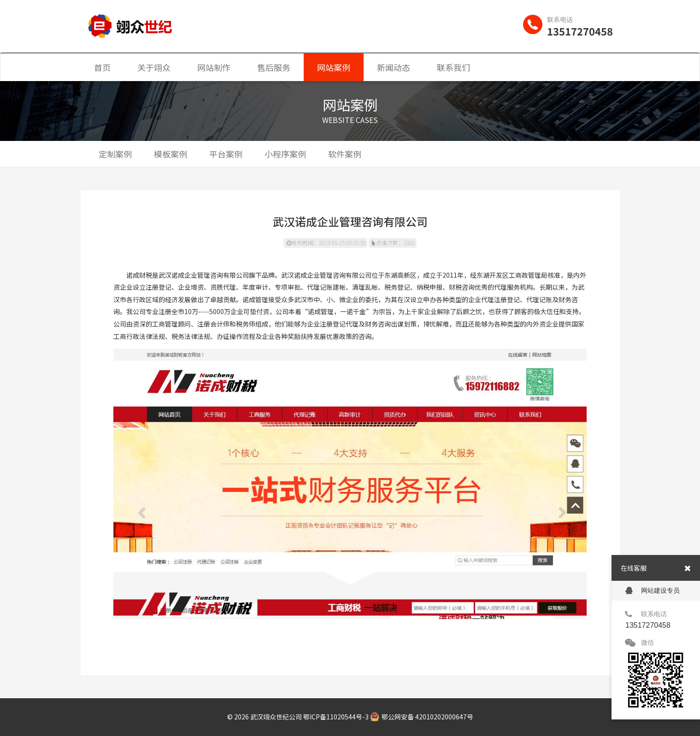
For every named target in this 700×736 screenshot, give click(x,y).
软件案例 (345, 154)
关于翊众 (154, 67)
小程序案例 (285, 154)
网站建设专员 (653, 591)
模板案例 (171, 154)
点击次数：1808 (393, 242)
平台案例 (226, 154)
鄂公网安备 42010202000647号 (422, 717)
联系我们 (453, 67)
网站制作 (214, 67)
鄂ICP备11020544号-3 (336, 717)
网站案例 (334, 67)
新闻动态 (394, 67)
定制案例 (115, 154)
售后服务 (274, 67)
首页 (102, 67)
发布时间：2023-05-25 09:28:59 (326, 242)
